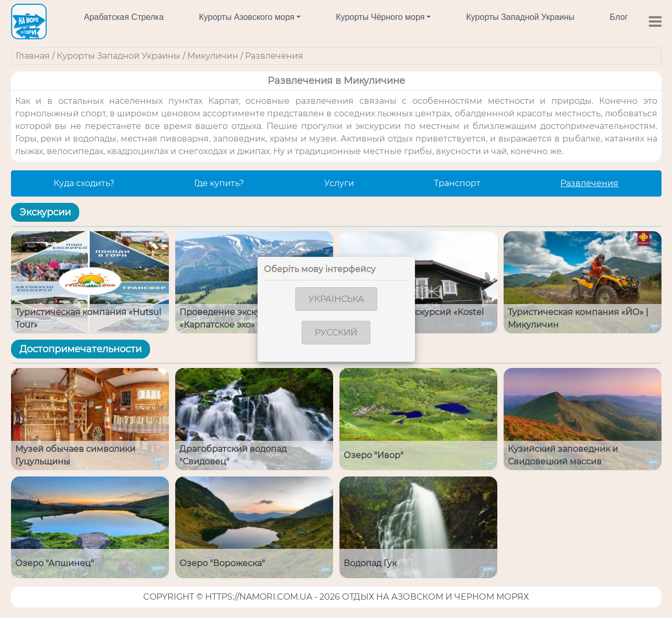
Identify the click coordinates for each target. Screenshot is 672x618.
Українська (336, 299)
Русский (336, 333)
